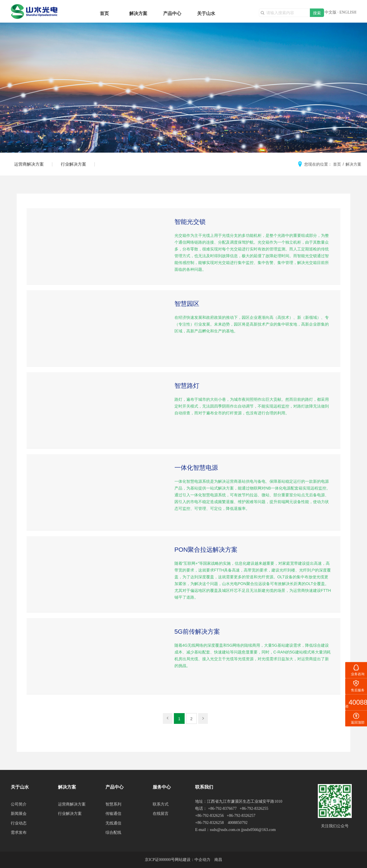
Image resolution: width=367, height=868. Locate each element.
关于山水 (206, 13)
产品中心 (172, 13)
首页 (104, 13)
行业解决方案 (74, 164)
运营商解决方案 (29, 164)
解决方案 (138, 13)
